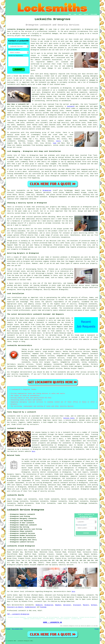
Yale (55, 143)
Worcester (67, 605)
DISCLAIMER (94, 14)
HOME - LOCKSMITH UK (53, 622)
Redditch (39, 605)
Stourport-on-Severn (15, 607)
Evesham (43, 607)
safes (63, 108)
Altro (58, 141)
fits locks (21, 111)
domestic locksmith (78, 476)
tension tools (69, 418)
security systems (42, 113)
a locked (15, 80)
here (33, 451)
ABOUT (80, 14)
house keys (35, 43)
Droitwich (77, 605)
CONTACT (86, 14)
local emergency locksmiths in (20, 327)
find (13, 499)
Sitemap (8, 629)
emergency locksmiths (76, 356)
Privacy (97, 629)
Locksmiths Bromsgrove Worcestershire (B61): (26, 29)
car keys (69, 39)
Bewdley (58, 605)
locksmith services (46, 360)
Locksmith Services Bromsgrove (26, 510)
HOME (70, 14)
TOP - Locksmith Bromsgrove (18, 614)
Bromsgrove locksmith (39, 50)
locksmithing (39, 101)
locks (23, 113)
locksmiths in (56, 88)
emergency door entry (30, 476)
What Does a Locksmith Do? (18, 104)
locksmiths (26, 354)
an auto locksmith (42, 90)
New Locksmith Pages (17, 629)
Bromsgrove (47, 190)
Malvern (86, 605)
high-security (78, 78)
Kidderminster (30, 607)
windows (78, 76)
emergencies (69, 468)
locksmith (71, 106)
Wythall (94, 605)
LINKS (75, 14)
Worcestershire (18, 605)
